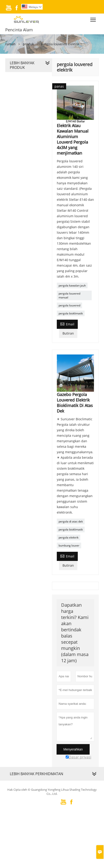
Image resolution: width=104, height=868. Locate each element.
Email (67, 324)
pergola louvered (69, 305)
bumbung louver (69, 545)
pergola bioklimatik (71, 313)
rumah (10, 44)
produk (28, 44)
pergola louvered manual (69, 295)
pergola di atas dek (71, 521)
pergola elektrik (69, 537)
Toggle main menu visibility (93, 19)
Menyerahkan (73, 749)
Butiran (68, 333)
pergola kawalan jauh (72, 285)
